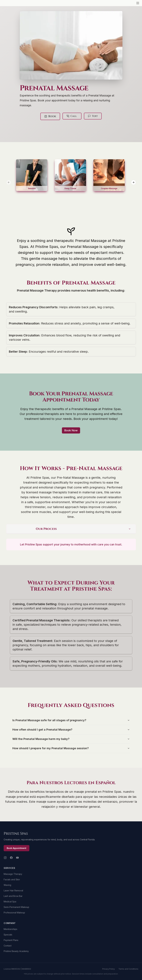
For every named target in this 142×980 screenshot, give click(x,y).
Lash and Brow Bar (13, 896)
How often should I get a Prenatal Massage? (71, 730)
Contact (8, 946)
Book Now (71, 430)
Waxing (7, 885)
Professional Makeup (14, 913)
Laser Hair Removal (13, 890)
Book (52, 116)
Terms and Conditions (128, 969)
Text (93, 116)
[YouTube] (17, 858)
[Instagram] (5, 858)
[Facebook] (11, 858)
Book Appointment (17, 848)
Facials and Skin (12, 879)
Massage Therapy (13, 874)
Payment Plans (11, 940)
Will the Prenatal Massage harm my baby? (71, 739)
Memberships (10, 929)
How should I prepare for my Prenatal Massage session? (71, 748)
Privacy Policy (109, 969)
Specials (8, 935)
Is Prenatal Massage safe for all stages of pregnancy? (71, 720)
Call (72, 116)
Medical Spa (10, 902)
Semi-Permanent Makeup (16, 907)
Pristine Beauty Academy (16, 951)
